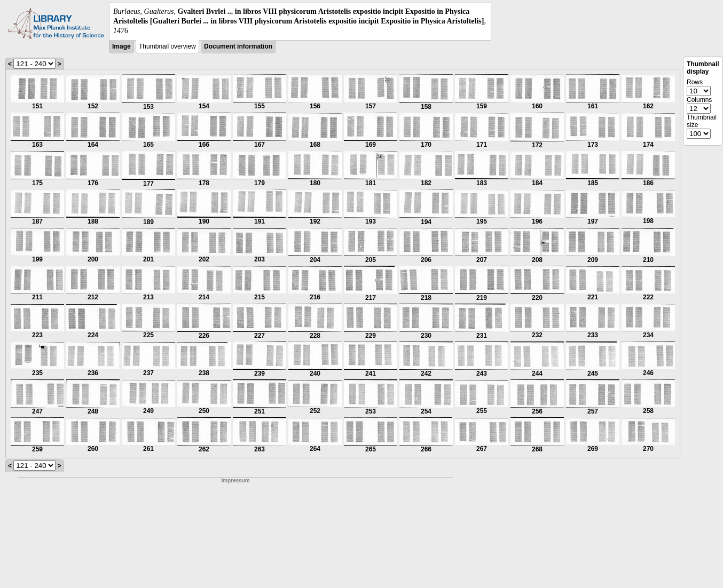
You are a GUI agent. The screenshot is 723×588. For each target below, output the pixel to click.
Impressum (235, 480)
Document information (238, 46)
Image (121, 46)
